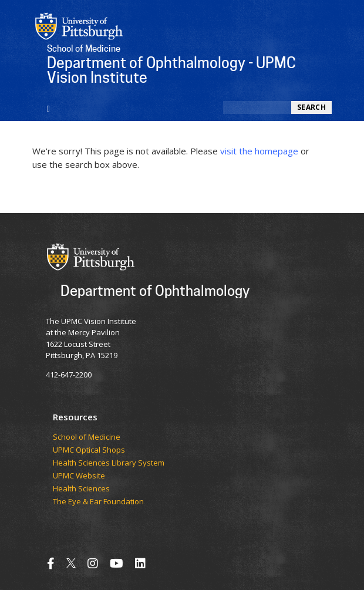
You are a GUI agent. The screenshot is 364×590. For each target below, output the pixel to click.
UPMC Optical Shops (89, 450)
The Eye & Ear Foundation (98, 502)
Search (311, 107)
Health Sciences (81, 489)
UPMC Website (79, 476)
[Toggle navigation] (48, 107)
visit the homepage (259, 151)
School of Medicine (87, 437)
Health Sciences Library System (109, 463)
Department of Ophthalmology (155, 290)
